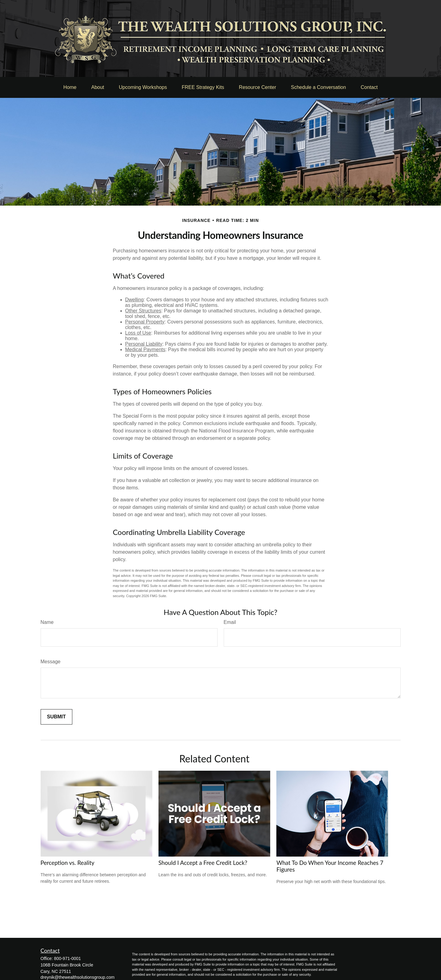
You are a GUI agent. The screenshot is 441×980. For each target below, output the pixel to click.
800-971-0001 (68, 958)
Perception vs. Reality (68, 863)
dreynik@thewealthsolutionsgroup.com (78, 977)
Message (51, 662)
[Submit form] (56, 717)
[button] (70, 87)
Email (230, 622)
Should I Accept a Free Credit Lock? (203, 863)
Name (47, 622)
